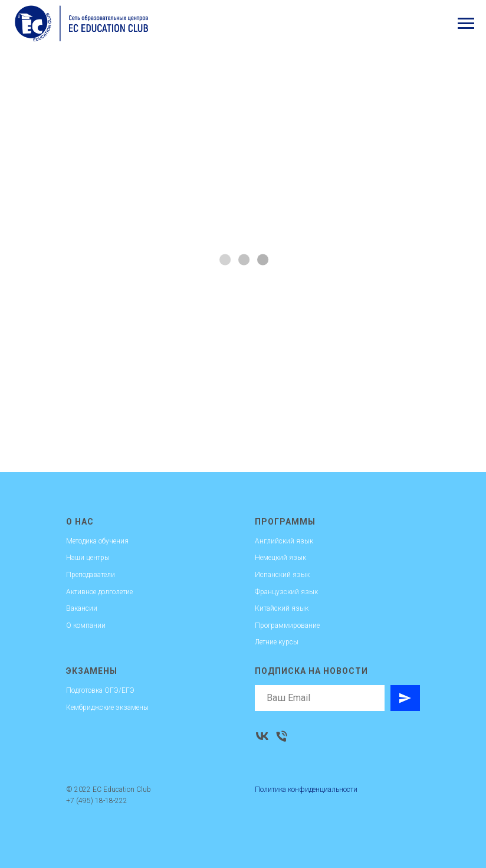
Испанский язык (282, 575)
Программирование (287, 625)
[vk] (262, 736)
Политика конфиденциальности (306, 790)
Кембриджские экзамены (107, 707)
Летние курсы (277, 642)
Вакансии (82, 608)
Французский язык (286, 592)
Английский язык (284, 541)
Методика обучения (97, 541)
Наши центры (88, 558)
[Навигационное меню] (466, 24)
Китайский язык (282, 608)
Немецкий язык (280, 558)
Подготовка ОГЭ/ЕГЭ (100, 690)
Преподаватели (91, 575)
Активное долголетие (99, 592)
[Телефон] (282, 736)
